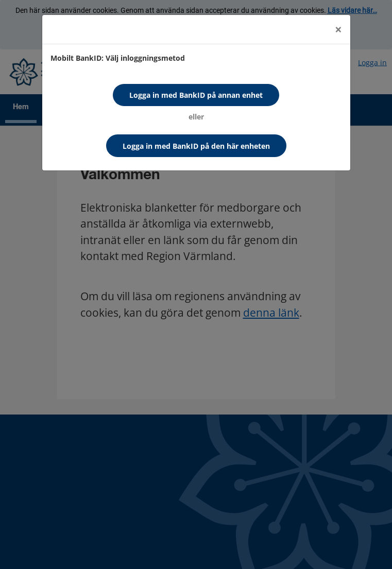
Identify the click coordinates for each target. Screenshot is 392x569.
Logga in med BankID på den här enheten (196, 146)
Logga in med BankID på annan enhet (196, 95)
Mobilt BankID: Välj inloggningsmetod (118, 58)
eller (196, 117)
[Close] (338, 29)
